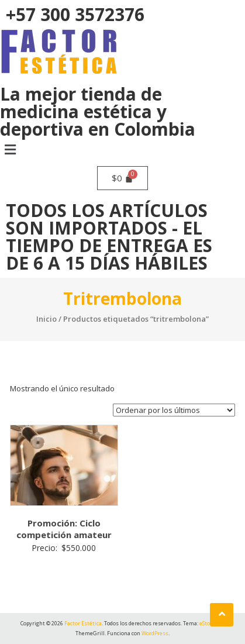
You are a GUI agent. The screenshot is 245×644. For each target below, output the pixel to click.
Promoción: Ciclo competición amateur (64, 529)
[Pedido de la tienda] (174, 410)
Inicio (46, 319)
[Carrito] (123, 178)
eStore (207, 623)
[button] (123, 149)
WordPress (155, 633)
